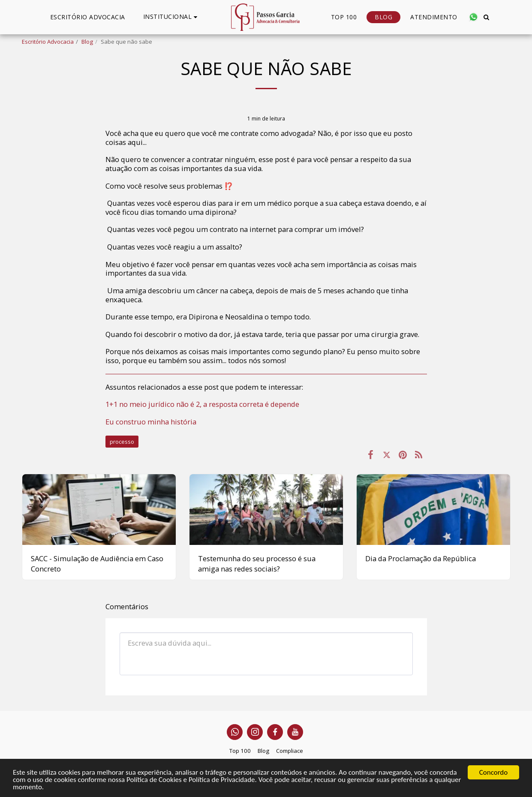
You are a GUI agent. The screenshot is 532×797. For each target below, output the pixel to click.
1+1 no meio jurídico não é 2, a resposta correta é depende (202, 404)
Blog (87, 42)
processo (122, 442)
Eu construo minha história (151, 422)
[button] (171, 17)
